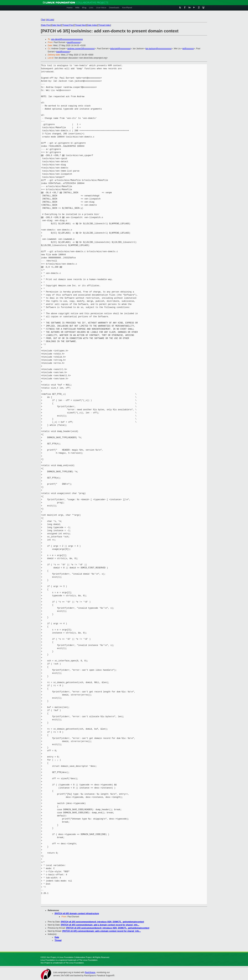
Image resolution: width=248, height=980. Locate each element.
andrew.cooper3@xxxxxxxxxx (81, 49)
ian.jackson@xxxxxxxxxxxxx (158, 49)
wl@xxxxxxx (188, 49)
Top (43, 20)
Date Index (92, 25)
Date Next (56, 25)
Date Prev (46, 25)
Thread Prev (68, 25)
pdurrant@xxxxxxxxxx (120, 49)
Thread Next (80, 25)
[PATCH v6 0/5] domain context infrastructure (77, 914)
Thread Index (104, 25)
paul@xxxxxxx (74, 42)
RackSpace (90, 972)
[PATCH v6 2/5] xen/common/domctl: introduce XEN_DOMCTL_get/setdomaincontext (102, 922)
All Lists (50, 20)
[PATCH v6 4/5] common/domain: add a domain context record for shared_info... (100, 925)
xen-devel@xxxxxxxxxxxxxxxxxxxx (67, 39)
